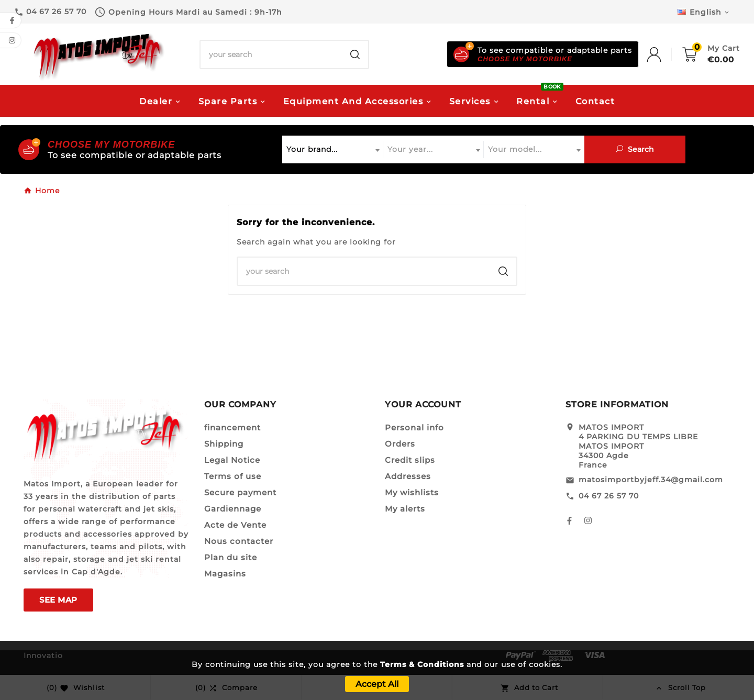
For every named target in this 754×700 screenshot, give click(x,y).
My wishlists (412, 492)
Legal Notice (232, 460)
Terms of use (233, 476)
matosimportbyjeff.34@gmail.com (651, 480)
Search (635, 149)
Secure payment (240, 492)
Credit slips (410, 460)
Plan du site (231, 557)
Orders (400, 444)
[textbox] (332, 149)
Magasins (225, 574)
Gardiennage (233, 509)
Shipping (224, 444)
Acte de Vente (235, 525)
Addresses (408, 476)
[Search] (271, 54)
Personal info (414, 427)
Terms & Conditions (422, 664)
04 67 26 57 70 (609, 496)
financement (232, 427)
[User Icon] (664, 54)
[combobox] (332, 149)
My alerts (405, 509)
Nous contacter (239, 541)
